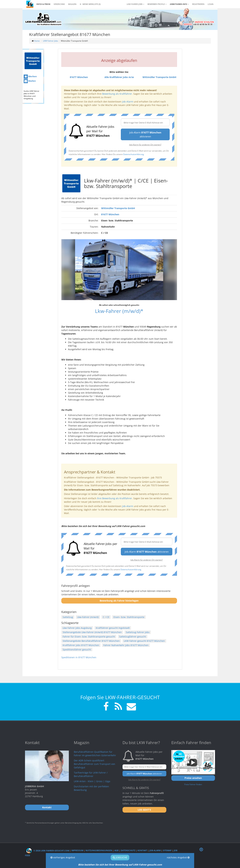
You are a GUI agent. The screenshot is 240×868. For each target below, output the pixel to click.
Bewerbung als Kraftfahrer (117, 94)
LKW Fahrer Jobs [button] (135, 4)
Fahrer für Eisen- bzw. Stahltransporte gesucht (89, 637)
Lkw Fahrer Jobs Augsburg (77, 628)
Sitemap (167, 851)
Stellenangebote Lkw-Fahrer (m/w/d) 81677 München (92, 632)
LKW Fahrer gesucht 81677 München (144, 641)
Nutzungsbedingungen (99, 851)
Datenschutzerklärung (133, 154)
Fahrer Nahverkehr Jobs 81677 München (126, 645)
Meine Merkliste (90, 4)
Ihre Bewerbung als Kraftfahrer (114, 498)
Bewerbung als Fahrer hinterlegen (119, 601)
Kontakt (142, 851)
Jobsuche (120, 857)
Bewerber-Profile (157, 4)
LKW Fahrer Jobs (50, 41)
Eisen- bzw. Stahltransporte (129, 617)
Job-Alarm (128, 102)
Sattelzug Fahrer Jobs (138, 632)
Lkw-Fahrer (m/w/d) (88, 617)
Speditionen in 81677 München (79, 657)
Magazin (72, 4)
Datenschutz (128, 851)
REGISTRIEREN (198, 4)
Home (37, 41)
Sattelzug (68, 617)
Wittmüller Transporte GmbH (118, 208)
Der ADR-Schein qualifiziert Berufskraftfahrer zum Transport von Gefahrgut (94, 764)
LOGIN (210, 4)
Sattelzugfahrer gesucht (133, 637)
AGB (116, 851)
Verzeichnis (59, 4)
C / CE (106, 617)
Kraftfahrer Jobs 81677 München (81, 645)
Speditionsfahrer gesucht (77, 650)
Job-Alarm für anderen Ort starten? (145, 145)
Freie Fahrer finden (193, 784)
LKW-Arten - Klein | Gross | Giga (92, 781)
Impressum (77, 851)
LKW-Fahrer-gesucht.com (147, 865)
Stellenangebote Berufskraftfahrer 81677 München (91, 641)
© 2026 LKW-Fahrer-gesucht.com (48, 851)
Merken (30, 77)
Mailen (30, 81)
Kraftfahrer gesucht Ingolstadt (113, 628)
